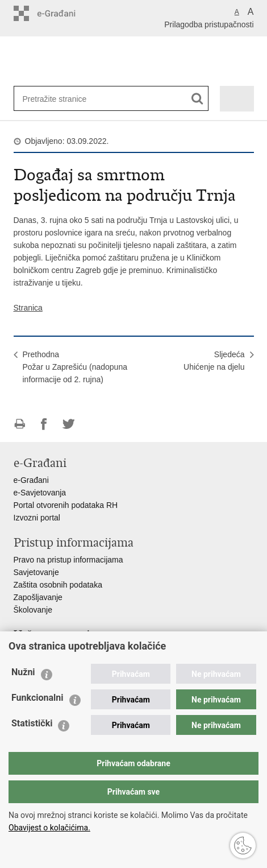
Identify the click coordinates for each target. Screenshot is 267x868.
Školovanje (33, 610)
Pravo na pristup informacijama (68, 560)
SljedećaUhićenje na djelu (214, 361)
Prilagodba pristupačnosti (209, 24)
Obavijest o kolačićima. (49, 828)
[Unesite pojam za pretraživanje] (60, 99)
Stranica (28, 308)
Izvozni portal (37, 518)
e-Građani (31, 480)
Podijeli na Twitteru (68, 424)
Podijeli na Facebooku (44, 424)
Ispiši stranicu (20, 424)
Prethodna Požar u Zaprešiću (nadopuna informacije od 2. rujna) (75, 367)
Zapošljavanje (38, 597)
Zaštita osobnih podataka (58, 585)
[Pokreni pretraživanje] (197, 99)
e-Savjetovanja (40, 493)
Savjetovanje (36, 572)
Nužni (23, 672)
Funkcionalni (37, 698)
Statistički (32, 723)
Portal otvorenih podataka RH (66, 505)
